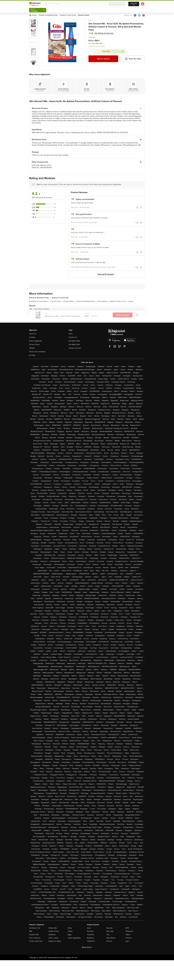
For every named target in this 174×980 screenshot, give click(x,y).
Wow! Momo (111, 938)
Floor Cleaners (35, 938)
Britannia (90, 938)
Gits (90, 20)
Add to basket (103, 59)
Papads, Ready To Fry (119, 301)
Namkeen (52, 935)
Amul (89, 928)
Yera (108, 935)
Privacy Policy (34, 344)
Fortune (129, 938)
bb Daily (32, 355)
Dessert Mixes (69, 301)
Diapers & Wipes (55, 941)
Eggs (70, 935)
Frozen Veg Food (36, 941)
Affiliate (32, 348)
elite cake (110, 931)
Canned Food (56, 301)
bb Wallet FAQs (74, 341)
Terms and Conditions (37, 352)
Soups (131, 301)
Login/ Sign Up (134, 4)
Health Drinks (54, 931)
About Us (33, 334)
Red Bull (90, 931)
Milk (31, 931)
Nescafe (109, 928)
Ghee (70, 928)
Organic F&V (34, 935)
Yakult (128, 935)
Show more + (87, 947)
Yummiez (90, 935)
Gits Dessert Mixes (42, 309)
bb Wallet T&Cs (74, 344)
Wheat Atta (53, 928)
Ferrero (109, 941)
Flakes (70, 931)
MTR (127, 928)
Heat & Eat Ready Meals (86, 301)
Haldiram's (91, 941)
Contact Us (73, 337)
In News (32, 337)
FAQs (71, 334)
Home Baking (103, 301)
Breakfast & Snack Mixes (39, 301)
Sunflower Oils (35, 928)
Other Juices (53, 938)
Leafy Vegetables (74, 938)
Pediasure (129, 931)
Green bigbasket (36, 341)
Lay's (127, 941)
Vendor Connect (75, 348)
